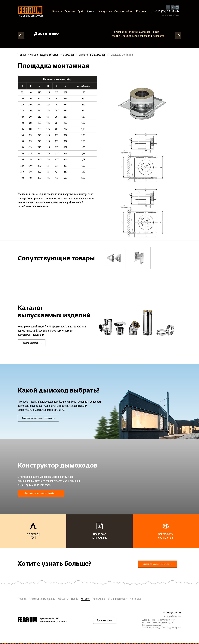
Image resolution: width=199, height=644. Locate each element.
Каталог (91, 11)
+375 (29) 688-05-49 (167, 11)
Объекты (70, 11)
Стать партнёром (124, 11)
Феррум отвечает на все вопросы (38, 418)
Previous (21, 36)
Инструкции (105, 11)
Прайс (81, 11)
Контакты (142, 11)
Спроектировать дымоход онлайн (41, 493)
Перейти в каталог (32, 343)
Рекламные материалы (43, 599)
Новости (57, 11)
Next (178, 36)
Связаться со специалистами (158, 564)
